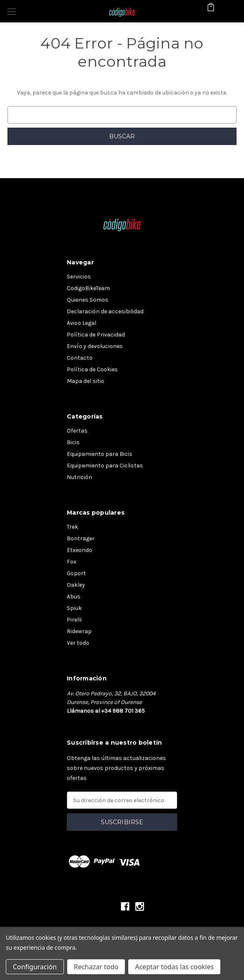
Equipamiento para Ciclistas (105, 466)
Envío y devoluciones (95, 346)
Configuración (35, 967)
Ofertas (77, 431)
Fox (72, 562)
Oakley (76, 585)
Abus (74, 596)
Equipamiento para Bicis (100, 454)
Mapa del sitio (85, 381)
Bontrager (81, 538)
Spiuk (74, 608)
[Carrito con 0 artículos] (211, 11)
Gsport (76, 573)
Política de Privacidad (96, 335)
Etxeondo (79, 550)
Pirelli (74, 620)
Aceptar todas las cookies (174, 967)
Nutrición (79, 477)
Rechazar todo (96, 967)
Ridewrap (79, 631)
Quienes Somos (88, 300)
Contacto (80, 358)
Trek (72, 527)
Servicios (79, 277)
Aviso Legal (82, 323)
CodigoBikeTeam (88, 288)
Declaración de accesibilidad (105, 311)
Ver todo (78, 643)
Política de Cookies (92, 369)
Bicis (73, 442)
